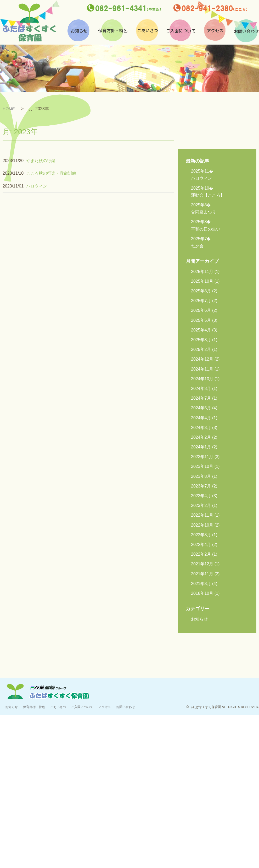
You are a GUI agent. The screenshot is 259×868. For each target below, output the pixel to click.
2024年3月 (201, 427)
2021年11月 (202, 574)
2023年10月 (202, 466)
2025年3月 (201, 340)
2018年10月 (202, 593)
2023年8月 (201, 476)
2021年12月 (202, 564)
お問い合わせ (126, 707)
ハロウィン (37, 186)
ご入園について (82, 707)
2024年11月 (202, 369)
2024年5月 (201, 408)
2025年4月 (201, 330)
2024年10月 (202, 379)
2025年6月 (201, 310)
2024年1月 (201, 447)
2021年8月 (201, 583)
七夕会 (201, 242)
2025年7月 (201, 301)
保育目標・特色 (34, 707)
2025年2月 (201, 349)
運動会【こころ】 (208, 191)
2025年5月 (201, 320)
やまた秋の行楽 (41, 161)
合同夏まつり (204, 208)
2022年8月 (201, 535)
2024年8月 (201, 389)
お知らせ (199, 619)
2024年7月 (201, 398)
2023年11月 (202, 457)
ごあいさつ (58, 707)
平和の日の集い (206, 225)
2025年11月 (202, 271)
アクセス (105, 707)
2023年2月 (201, 505)
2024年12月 (202, 359)
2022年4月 (201, 545)
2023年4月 (201, 496)
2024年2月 (201, 437)
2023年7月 (201, 486)
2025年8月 (201, 291)
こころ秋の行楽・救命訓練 (51, 173)
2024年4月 (201, 418)
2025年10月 (202, 281)
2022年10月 (202, 525)
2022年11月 (202, 515)
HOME (9, 109)
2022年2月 (201, 554)
